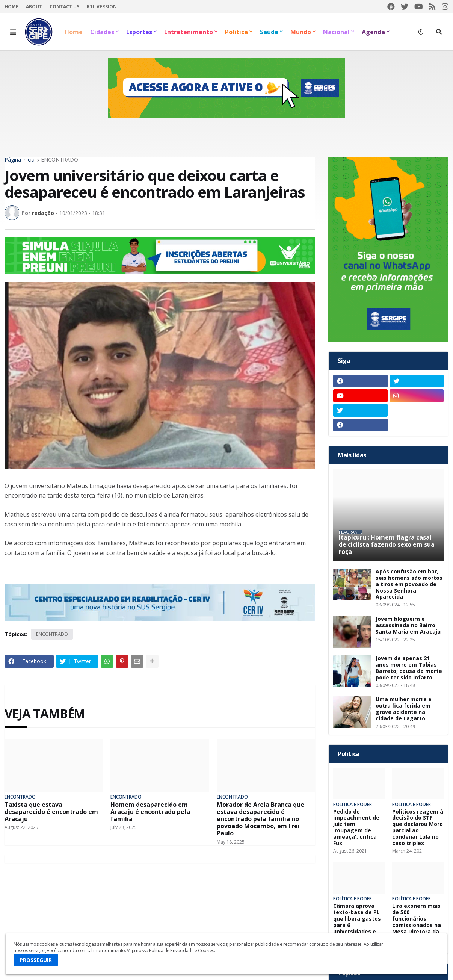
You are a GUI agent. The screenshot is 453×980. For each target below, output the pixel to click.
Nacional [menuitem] (336, 32)
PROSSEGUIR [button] (36, 960)
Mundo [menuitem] (301, 32)
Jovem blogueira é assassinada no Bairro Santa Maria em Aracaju (408, 625)
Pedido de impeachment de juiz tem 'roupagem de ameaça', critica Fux (356, 828)
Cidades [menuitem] (102, 32)
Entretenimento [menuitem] (189, 32)
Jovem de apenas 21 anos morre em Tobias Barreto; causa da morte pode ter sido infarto (409, 668)
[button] (13, 32)
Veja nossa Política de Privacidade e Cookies (171, 951)
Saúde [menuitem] (269, 32)
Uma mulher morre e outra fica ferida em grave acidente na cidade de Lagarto (404, 709)
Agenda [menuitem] (373, 32)
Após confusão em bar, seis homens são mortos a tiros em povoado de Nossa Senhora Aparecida (409, 584)
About (34, 7)
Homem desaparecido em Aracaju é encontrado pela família (150, 812)
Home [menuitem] (74, 32)
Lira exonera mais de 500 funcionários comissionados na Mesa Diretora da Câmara (417, 922)
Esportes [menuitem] (139, 32)
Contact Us (64, 7)
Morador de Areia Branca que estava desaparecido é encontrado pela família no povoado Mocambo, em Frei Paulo (260, 819)
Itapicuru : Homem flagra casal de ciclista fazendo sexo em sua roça (387, 545)
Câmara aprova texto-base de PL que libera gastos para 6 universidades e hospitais (357, 922)
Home (11, 7)
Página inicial (20, 160)
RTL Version (102, 7)
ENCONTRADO (60, 160)
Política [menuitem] (236, 32)
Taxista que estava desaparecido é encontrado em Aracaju (51, 812)
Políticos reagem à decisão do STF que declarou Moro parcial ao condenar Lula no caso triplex (418, 828)
